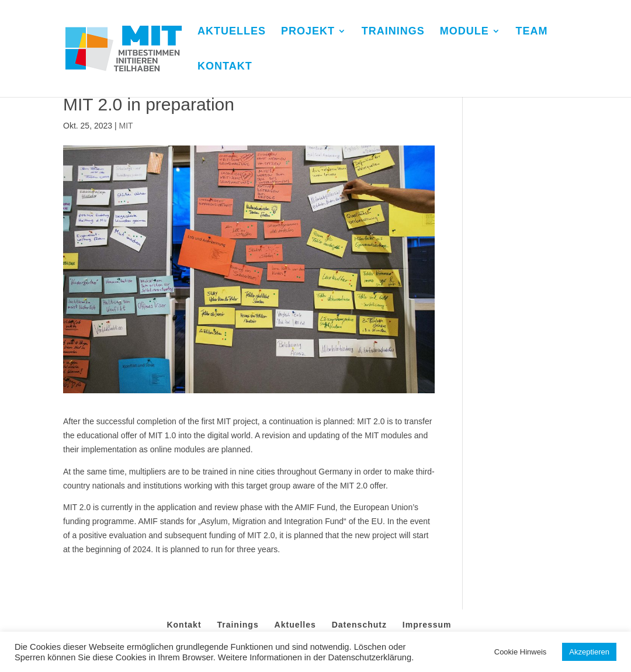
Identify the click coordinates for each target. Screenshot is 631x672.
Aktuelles (295, 625)
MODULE (464, 32)
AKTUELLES (232, 32)
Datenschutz (359, 625)
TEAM (532, 32)
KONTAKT (225, 67)
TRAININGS (393, 32)
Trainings (238, 625)
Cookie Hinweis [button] (521, 652)
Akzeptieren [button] (589, 652)
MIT (126, 126)
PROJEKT (308, 32)
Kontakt (184, 625)
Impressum (427, 625)
